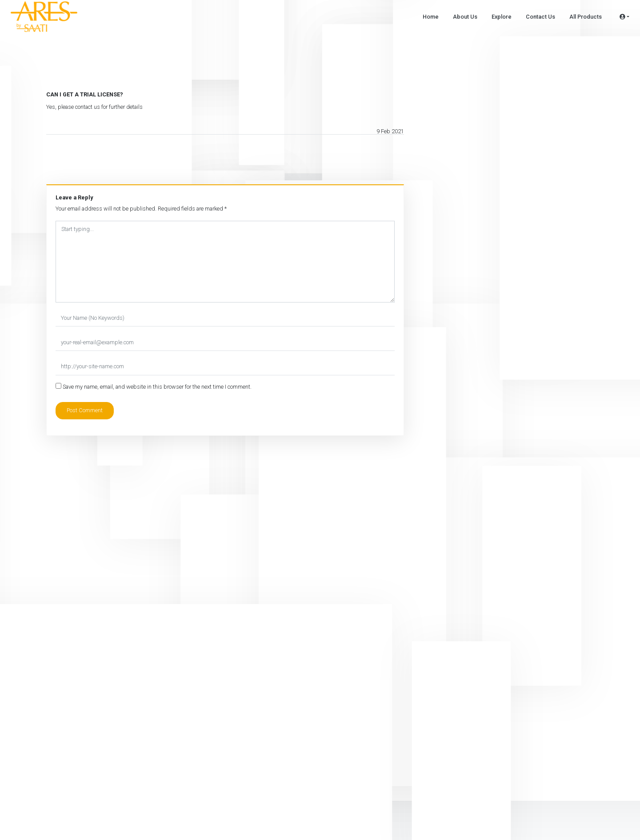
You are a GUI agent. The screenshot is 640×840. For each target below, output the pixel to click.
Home (431, 17)
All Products (586, 17)
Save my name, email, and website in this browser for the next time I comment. (157, 387)
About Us (465, 17)
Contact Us (540, 17)
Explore (502, 17)
